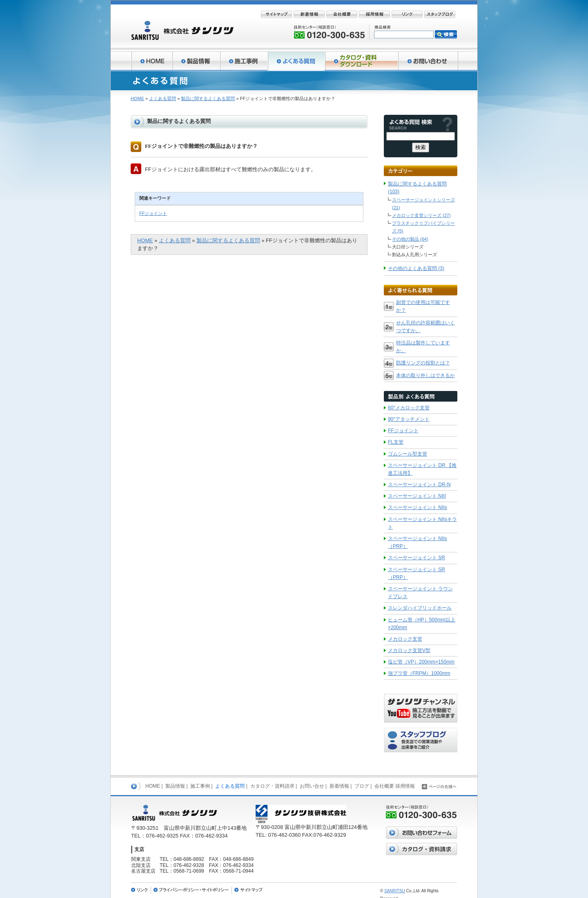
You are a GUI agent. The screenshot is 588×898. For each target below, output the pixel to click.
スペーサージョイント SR (416, 558)
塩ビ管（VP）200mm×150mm (421, 662)
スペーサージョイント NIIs (418, 507)
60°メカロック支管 (409, 408)
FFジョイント (153, 213)
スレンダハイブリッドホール (420, 608)
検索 (446, 35)
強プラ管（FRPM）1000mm (419, 673)
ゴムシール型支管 (408, 454)
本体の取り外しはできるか (425, 375)
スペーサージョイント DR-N (419, 485)
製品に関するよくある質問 (208, 98)
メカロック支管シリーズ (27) (421, 215)
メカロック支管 (405, 639)
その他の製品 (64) (410, 239)
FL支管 (396, 442)
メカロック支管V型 (409, 650)
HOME (137, 98)
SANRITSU (395, 891)
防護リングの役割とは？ (423, 363)
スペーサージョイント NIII (417, 496)
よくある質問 (163, 98)
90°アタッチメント (409, 419)
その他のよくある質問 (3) (416, 268)
